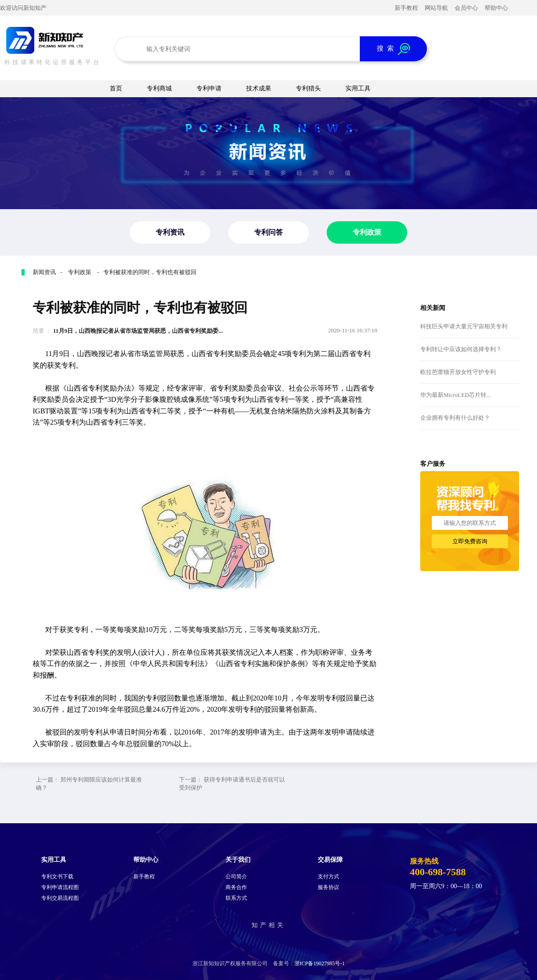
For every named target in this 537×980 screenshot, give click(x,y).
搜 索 (393, 49)
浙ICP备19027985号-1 (320, 963)
